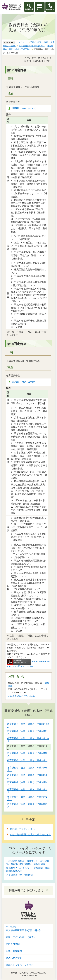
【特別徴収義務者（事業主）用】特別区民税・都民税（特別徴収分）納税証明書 (28, 862)
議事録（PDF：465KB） (25, 108)
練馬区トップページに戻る (20, 965)
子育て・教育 (36, 42)
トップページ (22, 42)
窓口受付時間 (13, 944)
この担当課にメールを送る (21, 696)
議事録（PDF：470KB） (25, 382)
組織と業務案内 (14, 951)
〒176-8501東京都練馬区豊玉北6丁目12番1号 (23, 929)
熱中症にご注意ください (22, 829)
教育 (46, 42)
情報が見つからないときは (26, 890)
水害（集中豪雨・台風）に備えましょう (30, 834)
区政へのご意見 (14, 958)
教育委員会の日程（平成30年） (32, 46)
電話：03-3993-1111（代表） (21, 937)
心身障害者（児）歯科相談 (20, 875)
